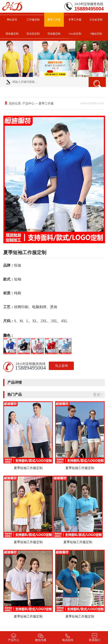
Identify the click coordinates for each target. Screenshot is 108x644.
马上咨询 (61, 366)
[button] (50, 72)
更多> (98, 395)
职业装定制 (33, 34)
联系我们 (12, 48)
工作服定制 (33, 20)
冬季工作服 (75, 20)
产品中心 (28, 103)
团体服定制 (12, 34)
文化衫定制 (96, 20)
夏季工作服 (54, 20)
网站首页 (12, 20)
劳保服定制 (54, 34)
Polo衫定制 (75, 34)
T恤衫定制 (96, 34)
